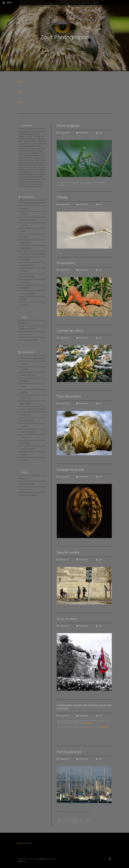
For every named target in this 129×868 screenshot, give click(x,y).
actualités (24, 209)
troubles (23, 299)
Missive (20, 102)
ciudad (23, 231)
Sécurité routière (68, 552)
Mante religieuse (68, 126)
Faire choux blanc (69, 396)
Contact (20, 92)
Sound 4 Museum (25, 334)
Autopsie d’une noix (70, 469)
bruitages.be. (103, 727)
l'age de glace (25, 248)
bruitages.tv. (88, 723)
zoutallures (25, 305)
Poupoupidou (66, 263)
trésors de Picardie (27, 294)
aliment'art (24, 214)
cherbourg (24, 226)
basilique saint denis (28, 220)
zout (99, 133)
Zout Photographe (65, 37)
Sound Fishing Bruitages (28, 340)
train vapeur (25, 288)
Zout (19, 843)
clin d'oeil (24, 237)
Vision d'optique (65, 44)
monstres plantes (27, 265)
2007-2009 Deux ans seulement (32, 203)
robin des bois (26, 282)
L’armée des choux (70, 331)
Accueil (20, 81)
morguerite (24, 271)
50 (81, 820)
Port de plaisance (69, 752)
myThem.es (21, 861)
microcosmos (26, 260)
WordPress (43, 859)
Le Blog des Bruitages (27, 329)
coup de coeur (26, 243)
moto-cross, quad (27, 277)
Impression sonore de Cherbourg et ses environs (84, 707)
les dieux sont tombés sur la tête (33, 254)
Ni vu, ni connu (67, 619)
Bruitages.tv (23, 323)
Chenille (62, 197)
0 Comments (82, 133)
